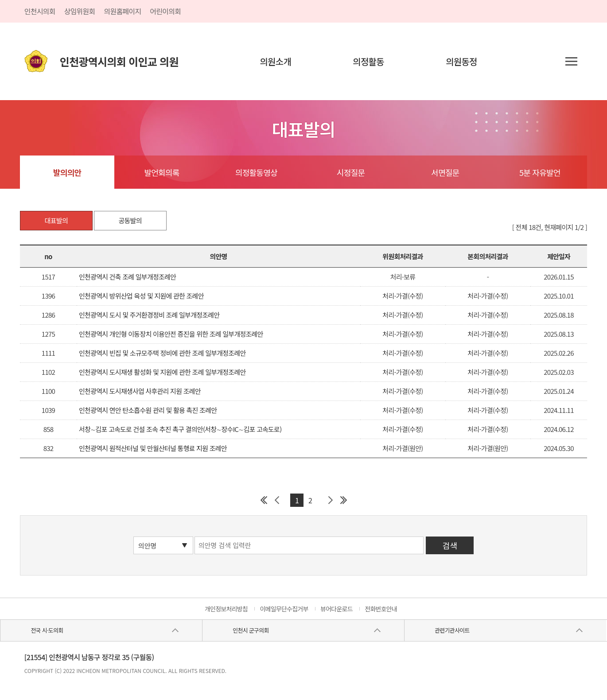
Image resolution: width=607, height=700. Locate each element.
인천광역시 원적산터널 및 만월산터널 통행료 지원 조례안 (153, 448)
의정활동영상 (256, 172)
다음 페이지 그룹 (330, 500)
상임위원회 (80, 11)
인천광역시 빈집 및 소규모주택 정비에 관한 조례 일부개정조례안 (162, 353)
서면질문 (445, 172)
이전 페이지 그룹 (277, 500)
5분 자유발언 (540, 172)
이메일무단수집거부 (284, 609)
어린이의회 (165, 11)
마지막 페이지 (343, 500)
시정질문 (351, 172)
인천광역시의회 (119, 61)
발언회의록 (161, 172)
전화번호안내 (381, 609)
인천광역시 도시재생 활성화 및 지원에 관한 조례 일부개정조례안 (162, 372)
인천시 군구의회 (251, 630)
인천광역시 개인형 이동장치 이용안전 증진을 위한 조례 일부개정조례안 (171, 334)
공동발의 (130, 220)
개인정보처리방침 (226, 609)
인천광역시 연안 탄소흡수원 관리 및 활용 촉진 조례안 (148, 410)
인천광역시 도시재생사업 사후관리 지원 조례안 (140, 391)
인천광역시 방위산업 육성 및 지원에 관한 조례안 (141, 296)
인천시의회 (40, 11)
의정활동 (368, 61)
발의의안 (67, 172)
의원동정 (461, 61)
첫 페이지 (264, 500)
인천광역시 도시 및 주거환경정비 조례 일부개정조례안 (149, 315)
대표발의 (56, 220)
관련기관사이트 (452, 630)
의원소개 (275, 61)
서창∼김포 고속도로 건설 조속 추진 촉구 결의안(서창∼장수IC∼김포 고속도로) (180, 429)
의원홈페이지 (123, 11)
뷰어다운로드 (337, 609)
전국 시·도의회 (47, 630)
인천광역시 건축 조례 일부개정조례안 (127, 277)
